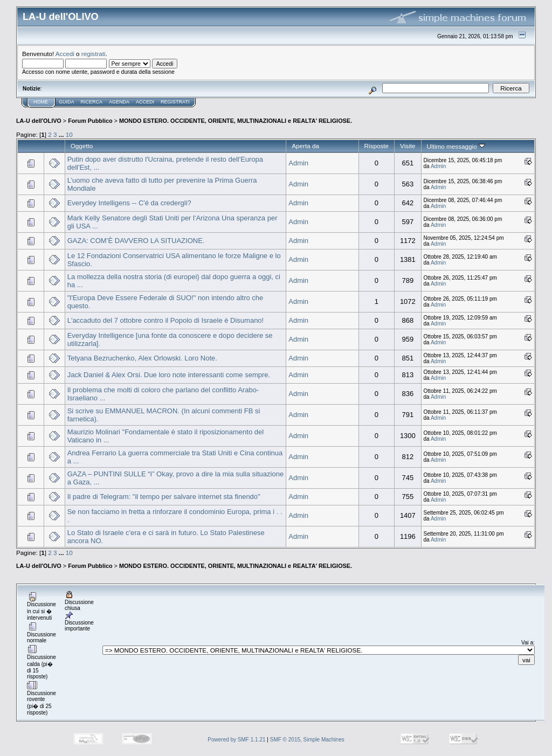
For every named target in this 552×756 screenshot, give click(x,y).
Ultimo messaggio (456, 146)
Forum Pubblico (90, 121)
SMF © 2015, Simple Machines (307, 740)
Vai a (527, 643)
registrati (94, 54)
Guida (67, 102)
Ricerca (92, 102)
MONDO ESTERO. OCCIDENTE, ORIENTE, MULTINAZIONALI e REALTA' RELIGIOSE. (236, 121)
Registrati (175, 102)
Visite (408, 146)
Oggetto (82, 146)
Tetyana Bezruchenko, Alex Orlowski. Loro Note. (142, 358)
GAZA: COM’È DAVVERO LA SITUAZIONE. (136, 241)
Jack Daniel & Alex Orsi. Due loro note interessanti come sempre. (169, 375)
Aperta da (305, 146)
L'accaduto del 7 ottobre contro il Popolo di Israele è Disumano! (166, 320)
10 (69, 134)
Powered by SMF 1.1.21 (236, 740)
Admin (298, 163)
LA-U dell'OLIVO (39, 121)
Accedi (65, 54)
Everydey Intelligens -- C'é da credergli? (129, 203)
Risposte (377, 146)
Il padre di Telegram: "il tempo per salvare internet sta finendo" (164, 497)
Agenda (119, 102)
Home (41, 102)
